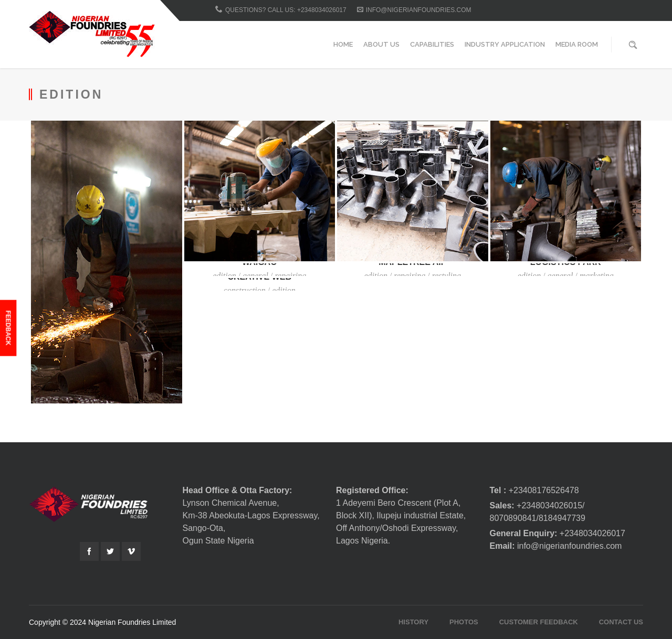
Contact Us (621, 622)
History (413, 622)
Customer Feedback (539, 622)
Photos (464, 622)
